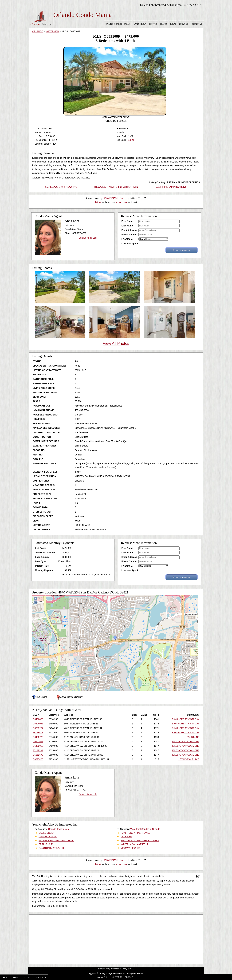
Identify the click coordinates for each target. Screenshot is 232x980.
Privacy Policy (104, 969)
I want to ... (127, 239)
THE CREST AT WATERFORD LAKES (140, 840)
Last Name (127, 226)
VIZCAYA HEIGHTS (131, 848)
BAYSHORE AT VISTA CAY (186, 719)
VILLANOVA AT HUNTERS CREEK (56, 840)
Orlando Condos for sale (118, 24)
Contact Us (197, 24)
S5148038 (38, 733)
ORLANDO (38, 31)
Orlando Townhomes (58, 829)
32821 (131, 140)
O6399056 (38, 724)
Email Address (129, 230)
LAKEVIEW (126, 837)
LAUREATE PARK (48, 837)
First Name (127, 221)
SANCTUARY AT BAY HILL (52, 848)
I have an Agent (130, 243)
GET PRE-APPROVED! (171, 187)
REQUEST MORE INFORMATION (116, 187)
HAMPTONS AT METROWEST (136, 833)
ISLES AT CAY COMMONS (186, 741)
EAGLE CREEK (46, 833)
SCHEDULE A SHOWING (61, 187)
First (98, 202)
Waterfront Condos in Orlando (145, 829)
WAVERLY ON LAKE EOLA (134, 844)
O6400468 (38, 719)
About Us (184, 24)
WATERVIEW (53, 31)
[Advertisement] (116, 939)
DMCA (131, 969)
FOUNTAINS (193, 737)
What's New (140, 24)
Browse (153, 24)
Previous (122, 202)
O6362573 (38, 755)
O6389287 (38, 728)
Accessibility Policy (119, 969)
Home (5, 977)
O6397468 (38, 759)
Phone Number (130, 235)
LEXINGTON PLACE (189, 759)
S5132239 (38, 750)
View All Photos (116, 343)
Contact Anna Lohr (88, 238)
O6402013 (38, 746)
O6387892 (38, 741)
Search (163, 24)
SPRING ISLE (46, 844)
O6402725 (38, 737)
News (173, 24)
